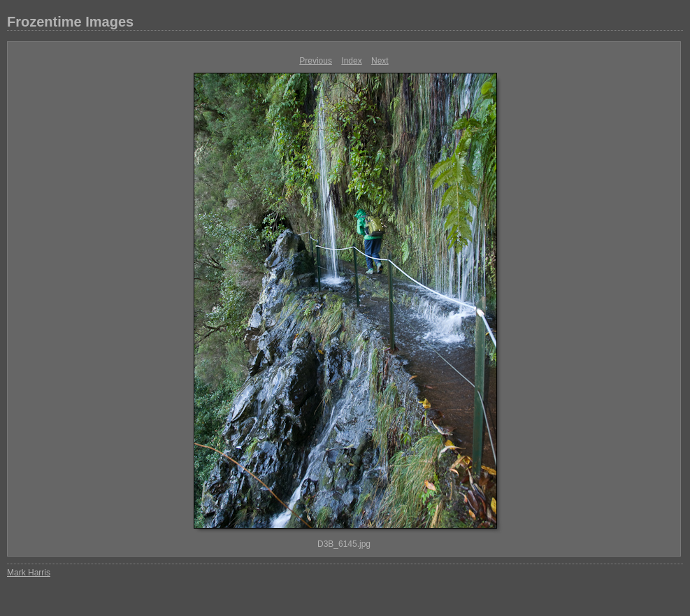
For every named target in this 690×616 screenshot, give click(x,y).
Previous (316, 61)
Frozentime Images (70, 22)
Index (351, 61)
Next (380, 61)
